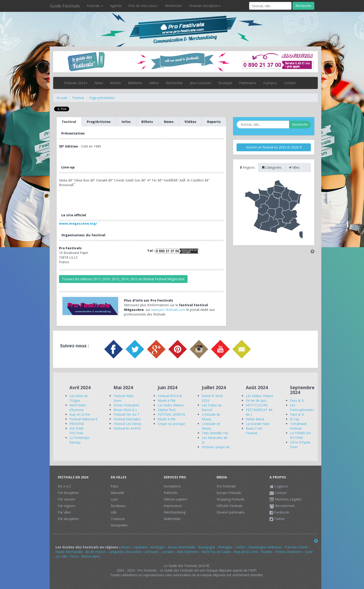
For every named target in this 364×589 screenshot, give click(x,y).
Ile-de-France (96, 552)
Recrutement (282, 506)
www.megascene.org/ (78, 223)
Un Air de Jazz (256, 400)
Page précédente (102, 98)
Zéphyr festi (167, 410)
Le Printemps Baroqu (79, 440)
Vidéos (154, 83)
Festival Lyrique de (216, 447)
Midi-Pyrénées (188, 552)
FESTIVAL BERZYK (171, 414)
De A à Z (64, 486)
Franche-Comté (296, 547)
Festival (78, 98)
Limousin (151, 552)
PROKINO (77, 424)
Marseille (117, 493)
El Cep (295, 419)
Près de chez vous (143, 6)
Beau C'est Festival (254, 431)
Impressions (173, 506)
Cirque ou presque (171, 424)
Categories (272, 167)
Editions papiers (175, 499)
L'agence (279, 486)
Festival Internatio (127, 419)
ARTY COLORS (257, 405)
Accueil (62, 98)
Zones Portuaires (127, 405)
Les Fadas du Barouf (212, 407)
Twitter (277, 519)
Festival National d (83, 419)
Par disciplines (68, 493)
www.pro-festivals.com (168, 310)
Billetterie (135, 83)
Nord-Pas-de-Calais (216, 552)
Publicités (171, 493)
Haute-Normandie (69, 552)
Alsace (126, 547)
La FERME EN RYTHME (300, 435)
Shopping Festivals (231, 499)
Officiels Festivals (230, 506)
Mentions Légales (286, 499)
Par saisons (67, 499)
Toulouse (118, 519)
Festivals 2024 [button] (76, 83)
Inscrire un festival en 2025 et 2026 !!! (274, 147)
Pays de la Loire (245, 552)
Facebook (279, 512)
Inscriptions (172, 486)
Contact (290, 83)
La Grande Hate (258, 424)
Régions (247, 167)
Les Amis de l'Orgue (79, 398)
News (99, 83)
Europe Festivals (229, 493)
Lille (114, 512)
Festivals (95, 6)
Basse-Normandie (182, 547)
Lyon (114, 499)
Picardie (266, 552)
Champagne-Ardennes (265, 547)
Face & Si (297, 400)
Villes (294, 167)
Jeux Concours (201, 83)
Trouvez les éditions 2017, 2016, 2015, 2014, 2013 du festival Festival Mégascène (123, 279)
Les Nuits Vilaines (171, 405)
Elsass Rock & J (125, 410)
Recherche (303, 6)
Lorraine (168, 552)
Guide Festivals (65, 6)
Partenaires (248, 83)
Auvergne (158, 547)
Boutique (225, 83)
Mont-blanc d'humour (78, 407)
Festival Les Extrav (127, 424)
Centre (240, 547)
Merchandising (175, 512)
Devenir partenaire (231, 512)
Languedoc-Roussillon (125, 552)
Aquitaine (141, 547)
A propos (270, 83)
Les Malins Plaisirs (260, 396)
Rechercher (174, 6)
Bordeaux (118, 506)
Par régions (66, 506)
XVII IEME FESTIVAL (77, 431)
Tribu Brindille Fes (215, 433)
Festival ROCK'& (170, 396)
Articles (115, 83)
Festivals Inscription (205, 6)
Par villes (64, 512)
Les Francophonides (302, 407)
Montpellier (119, 525)
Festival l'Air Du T (127, 414)
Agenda (116, 6)
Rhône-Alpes (91, 556)
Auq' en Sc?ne (80, 414)
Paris (114, 486)
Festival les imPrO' (127, 428)
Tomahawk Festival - (298, 426)
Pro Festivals (226, 486)
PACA (74, 556)
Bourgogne (207, 547)
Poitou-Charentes (289, 552)
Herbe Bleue (255, 419)
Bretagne (225, 547)
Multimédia (172, 519)
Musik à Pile (167, 400)
